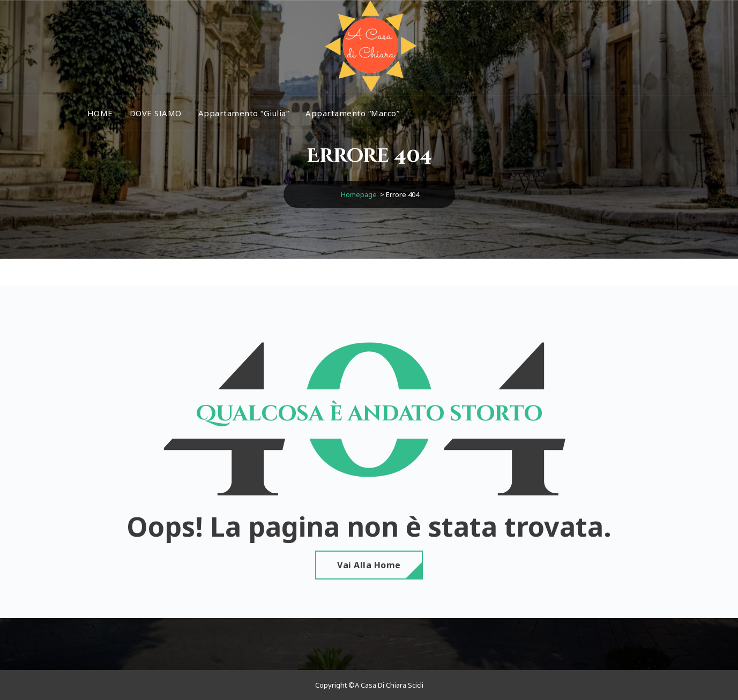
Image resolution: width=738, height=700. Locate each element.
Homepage (359, 194)
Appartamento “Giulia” (244, 113)
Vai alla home (369, 565)
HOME (100, 113)
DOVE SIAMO (156, 113)
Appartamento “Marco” (352, 113)
